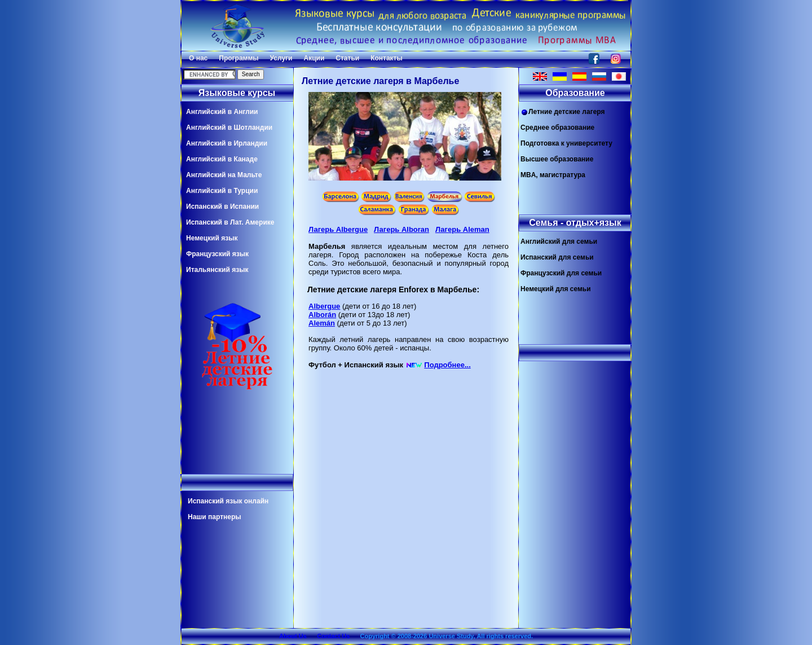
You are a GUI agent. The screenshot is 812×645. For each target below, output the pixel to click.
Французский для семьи (561, 273)
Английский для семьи (559, 242)
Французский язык (217, 254)
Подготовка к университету (566, 143)
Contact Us (333, 636)
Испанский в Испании (222, 207)
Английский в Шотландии (229, 128)
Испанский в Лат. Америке (230, 222)
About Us (293, 636)
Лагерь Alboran (401, 229)
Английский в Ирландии (227, 143)
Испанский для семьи (557, 257)
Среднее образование (557, 128)
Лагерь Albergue (338, 229)
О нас (198, 58)
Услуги (281, 58)
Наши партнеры (215, 517)
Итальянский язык (217, 270)
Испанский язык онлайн (228, 501)
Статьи (347, 58)
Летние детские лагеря (563, 112)
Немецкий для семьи (556, 289)
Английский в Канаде (222, 159)
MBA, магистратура (553, 175)
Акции (314, 58)
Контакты (387, 58)
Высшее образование (557, 159)
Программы (239, 58)
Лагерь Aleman (462, 229)
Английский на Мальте (224, 175)
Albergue (324, 306)
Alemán (322, 323)
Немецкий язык (212, 238)
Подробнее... (447, 365)
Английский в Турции (222, 191)
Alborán (322, 315)
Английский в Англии (222, 112)
